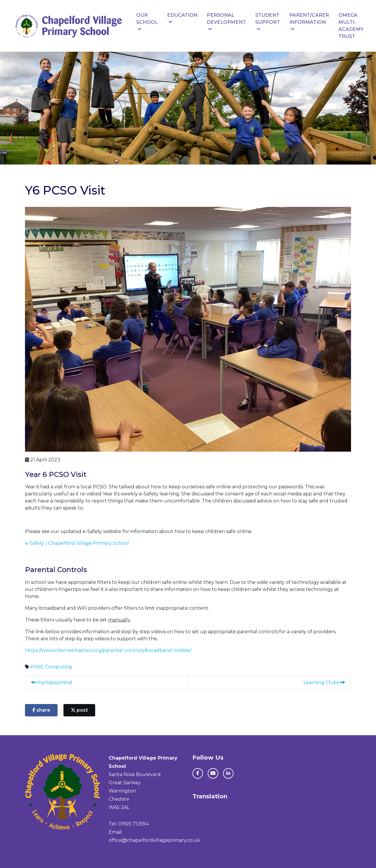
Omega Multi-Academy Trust (351, 26)
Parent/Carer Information (309, 22)
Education (182, 18)
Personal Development (226, 22)
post (79, 710)
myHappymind (52, 682)
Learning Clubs (324, 682)
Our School (147, 22)
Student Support (268, 22)
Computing (58, 667)
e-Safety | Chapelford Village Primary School (77, 543)
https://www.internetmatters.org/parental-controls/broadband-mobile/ (108, 650)
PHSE (37, 667)
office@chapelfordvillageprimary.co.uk (154, 840)
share (41, 710)
